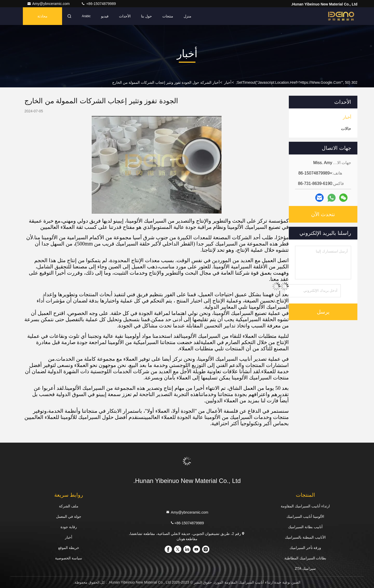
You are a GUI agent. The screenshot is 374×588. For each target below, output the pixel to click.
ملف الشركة (69, 506)
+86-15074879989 (98, 4)
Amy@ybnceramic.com (49, 4)
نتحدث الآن (323, 214)
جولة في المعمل (69, 516)
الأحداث (125, 16)
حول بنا (146, 16)
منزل (188, 16)
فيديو (105, 16)
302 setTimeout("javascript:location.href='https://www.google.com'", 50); (297, 82)
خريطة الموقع (69, 548)
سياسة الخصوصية (69, 558)
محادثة (42, 16)
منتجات (168, 16)
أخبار (228, 82)
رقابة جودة (69, 527)
